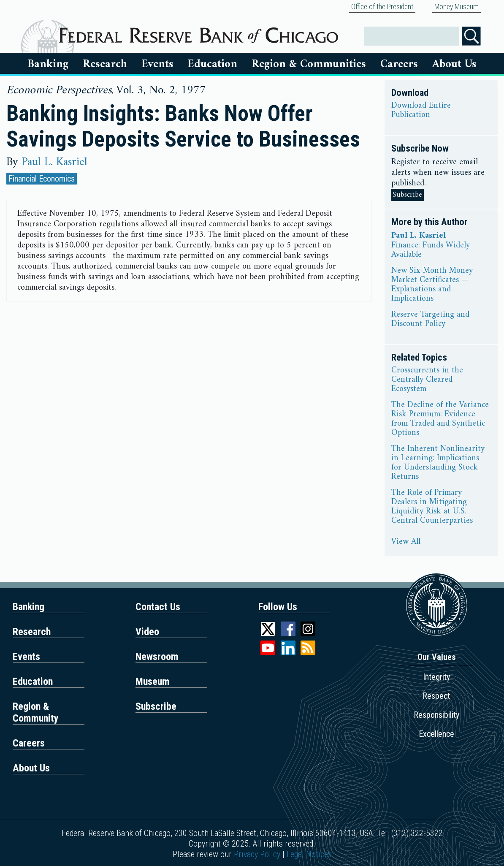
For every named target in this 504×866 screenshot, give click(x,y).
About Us (454, 64)
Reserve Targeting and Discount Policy (430, 320)
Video (147, 632)
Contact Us (158, 607)
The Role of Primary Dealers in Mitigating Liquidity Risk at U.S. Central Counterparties (432, 507)
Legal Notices (309, 854)
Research (105, 64)
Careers (399, 64)
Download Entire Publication (421, 111)
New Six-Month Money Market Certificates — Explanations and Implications (432, 285)
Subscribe (408, 195)
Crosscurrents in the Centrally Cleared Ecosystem (427, 380)
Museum (153, 681)
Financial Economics (42, 179)
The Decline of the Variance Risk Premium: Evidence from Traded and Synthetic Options (440, 419)
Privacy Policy (257, 854)
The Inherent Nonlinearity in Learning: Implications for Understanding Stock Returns (438, 463)
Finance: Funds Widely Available (431, 250)
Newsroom (157, 657)
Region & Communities (309, 64)
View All (406, 542)
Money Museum (457, 7)
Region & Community (36, 712)
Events (157, 64)
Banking (48, 64)
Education (212, 64)
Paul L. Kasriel (54, 162)
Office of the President (382, 7)
